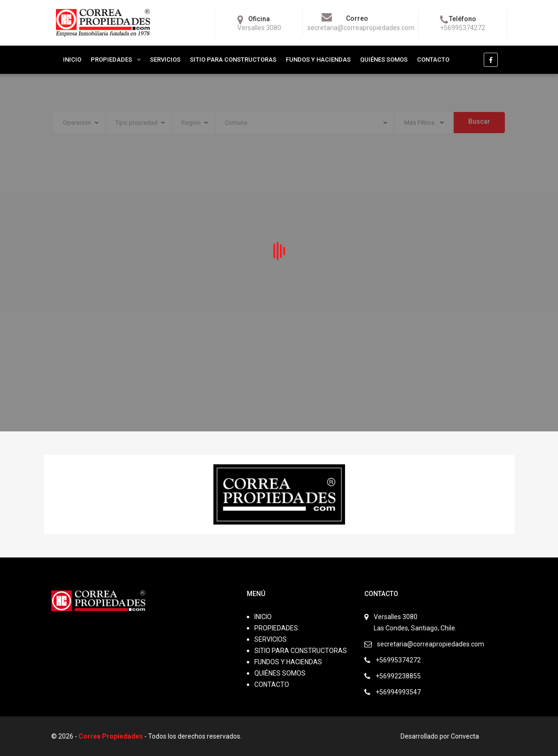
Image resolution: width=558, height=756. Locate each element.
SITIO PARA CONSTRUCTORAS (233, 60)
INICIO (72, 60)
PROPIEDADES (111, 60)
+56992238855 (398, 676)
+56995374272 (398, 660)
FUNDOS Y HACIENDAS (318, 60)
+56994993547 (398, 692)
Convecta (465, 736)
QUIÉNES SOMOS (384, 60)
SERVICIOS (165, 60)
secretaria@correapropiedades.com (431, 644)
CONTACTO (433, 60)
